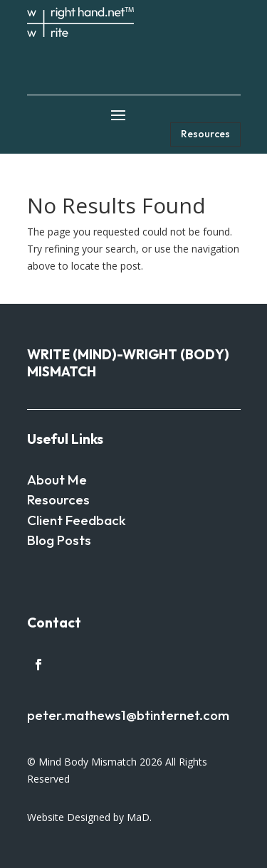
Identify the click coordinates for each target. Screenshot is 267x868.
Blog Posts (59, 540)
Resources (205, 134)
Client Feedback (77, 520)
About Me (57, 480)
